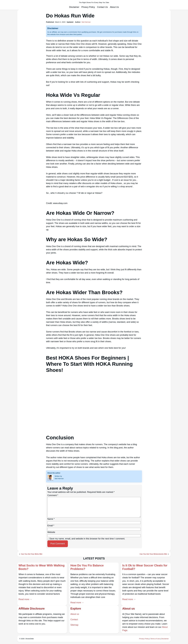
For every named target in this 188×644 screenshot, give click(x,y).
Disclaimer (165, 639)
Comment (53, 495)
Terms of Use (155, 639)
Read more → (25, 599)
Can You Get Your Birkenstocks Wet (153, 554)
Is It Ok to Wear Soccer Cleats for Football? (145, 567)
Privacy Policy (144, 639)
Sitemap (74, 625)
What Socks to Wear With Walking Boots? (42, 567)
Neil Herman (86, 22)
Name (51, 519)
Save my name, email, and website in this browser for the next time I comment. (87, 539)
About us (75, 614)
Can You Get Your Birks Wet (32, 554)
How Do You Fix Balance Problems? (87, 567)
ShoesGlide (30, 639)
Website (51, 532)
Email (51, 526)
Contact (74, 619)
